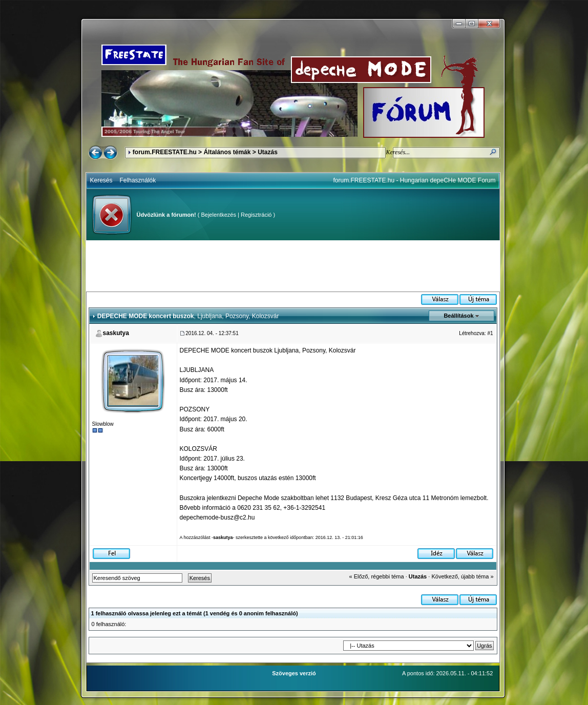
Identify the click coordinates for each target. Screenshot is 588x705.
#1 (490, 333)
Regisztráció (256, 215)
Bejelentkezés (218, 215)
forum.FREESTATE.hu (165, 152)
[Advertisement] (293, 266)
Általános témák (227, 152)
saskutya (116, 333)
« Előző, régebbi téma (377, 576)
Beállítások (458, 316)
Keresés (101, 180)
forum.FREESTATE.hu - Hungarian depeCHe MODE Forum (415, 180)
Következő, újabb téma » (462, 576)
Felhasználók (138, 180)
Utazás (268, 152)
